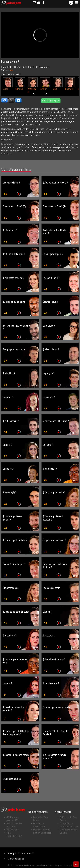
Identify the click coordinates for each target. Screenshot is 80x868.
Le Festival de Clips (69, 827)
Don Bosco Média (42, 830)
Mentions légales (16, 859)
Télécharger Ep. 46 (51, 101)
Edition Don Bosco (42, 833)
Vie (11, 70)
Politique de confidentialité (21, 853)
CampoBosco (66, 823)
